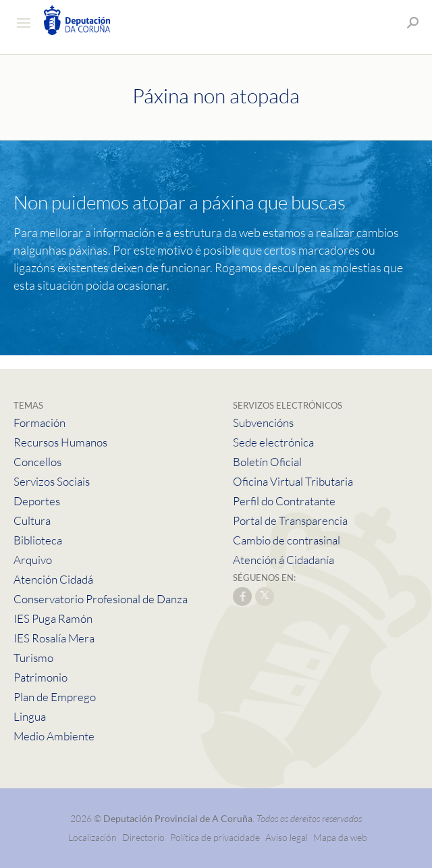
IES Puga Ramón (53, 618)
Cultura (32, 520)
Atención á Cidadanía (283, 560)
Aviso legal (287, 837)
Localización (92, 837)
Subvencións (263, 423)
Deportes (37, 501)
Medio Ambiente (54, 736)
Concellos (37, 462)
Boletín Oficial (267, 462)
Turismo (33, 658)
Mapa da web (340, 837)
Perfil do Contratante (284, 501)
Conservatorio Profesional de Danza (101, 599)
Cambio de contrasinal (287, 540)
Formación (39, 423)
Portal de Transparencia (290, 520)
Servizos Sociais (52, 481)
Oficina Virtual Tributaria (293, 481)
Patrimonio (40, 677)
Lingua (30, 716)
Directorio (143, 837)
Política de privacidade (216, 837)
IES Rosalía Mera (54, 638)
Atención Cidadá (53, 579)
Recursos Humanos (60, 442)
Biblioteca (38, 540)
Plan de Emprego (55, 697)
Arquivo (33, 560)
